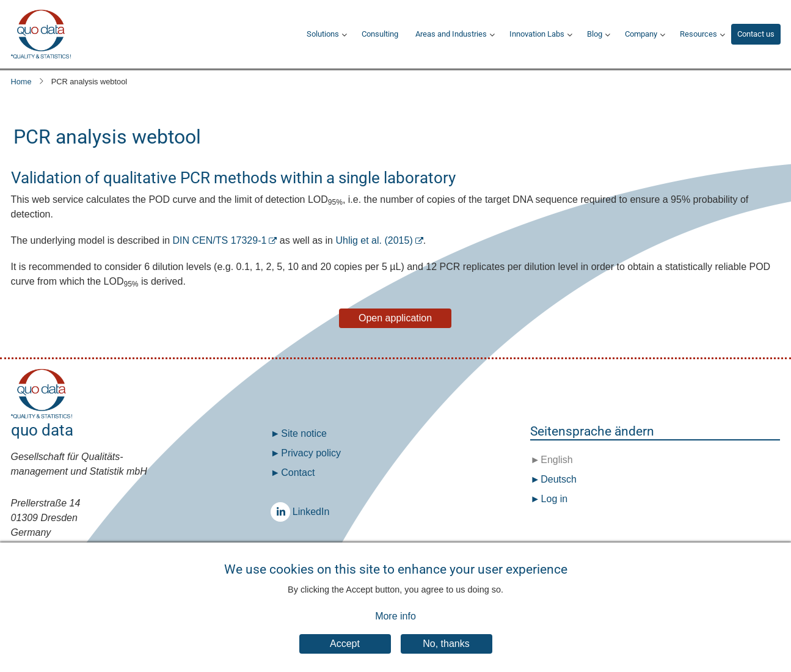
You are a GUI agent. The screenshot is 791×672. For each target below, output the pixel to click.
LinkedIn (283, 512)
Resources (698, 34)
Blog (595, 34)
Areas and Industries (451, 34)
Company (641, 34)
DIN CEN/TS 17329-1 (220, 240)
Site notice (304, 433)
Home (21, 82)
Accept (345, 653)
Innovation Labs (537, 34)
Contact (298, 473)
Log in (555, 499)
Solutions (323, 34)
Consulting (380, 34)
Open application (395, 318)
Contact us (756, 34)
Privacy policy (311, 453)
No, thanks (446, 653)
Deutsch (557, 479)
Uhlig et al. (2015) (374, 240)
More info (395, 626)
